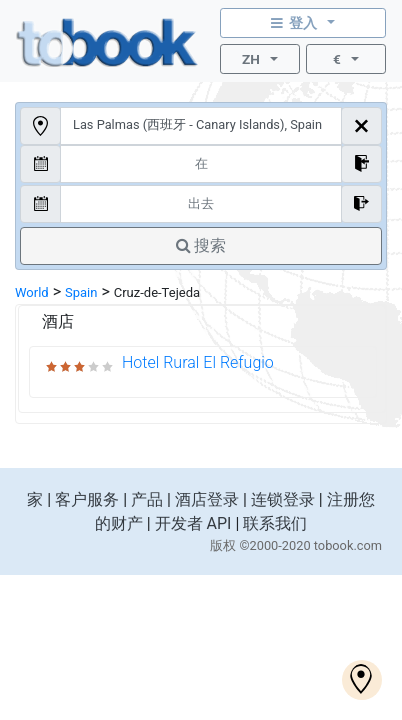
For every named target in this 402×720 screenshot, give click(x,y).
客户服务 (87, 499)
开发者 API (193, 523)
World (32, 292)
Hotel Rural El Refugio (198, 362)
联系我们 (275, 523)
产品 (147, 499)
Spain (81, 292)
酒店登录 (207, 499)
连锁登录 (283, 499)
